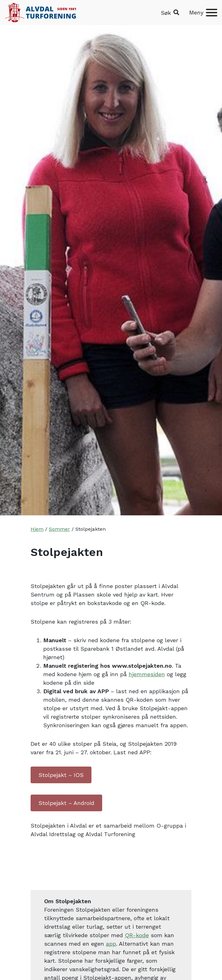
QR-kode (137, 935)
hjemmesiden (147, 674)
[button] (170, 13)
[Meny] (203, 13)
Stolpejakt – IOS (61, 775)
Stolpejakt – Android (66, 803)
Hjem (37, 529)
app (111, 944)
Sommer (59, 529)
